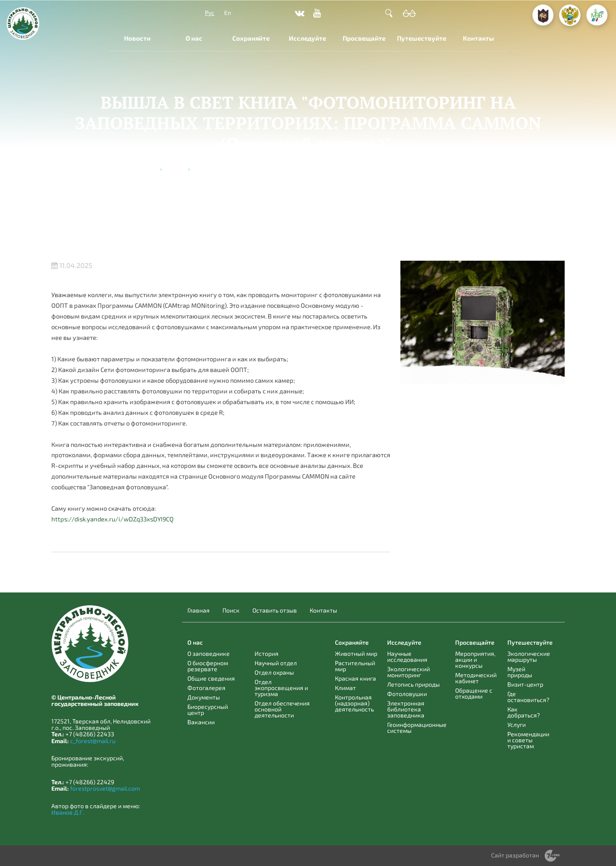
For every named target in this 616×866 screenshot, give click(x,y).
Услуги (517, 725)
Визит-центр (525, 684)
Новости (137, 38)
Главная (147, 169)
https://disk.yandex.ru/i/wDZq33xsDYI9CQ (113, 519)
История (267, 653)
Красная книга (355, 678)
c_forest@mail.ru (93, 741)
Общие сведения (211, 678)
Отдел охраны (274, 672)
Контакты (478, 38)
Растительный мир (355, 666)
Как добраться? (524, 712)
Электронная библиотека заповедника (406, 709)
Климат (345, 688)
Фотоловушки (407, 694)
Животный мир (356, 653)
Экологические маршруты (529, 656)
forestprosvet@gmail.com (105, 788)
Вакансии (201, 722)
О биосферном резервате (208, 666)
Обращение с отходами (474, 693)
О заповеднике (209, 653)
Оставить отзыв (275, 610)
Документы (204, 697)
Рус (210, 13)
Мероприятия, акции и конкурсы (475, 659)
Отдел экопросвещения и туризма (281, 688)
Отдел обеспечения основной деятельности (282, 709)
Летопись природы (413, 684)
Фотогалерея (206, 688)
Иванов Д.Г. (68, 812)
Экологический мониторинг (409, 672)
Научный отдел (276, 663)
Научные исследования (407, 656)
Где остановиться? (528, 697)
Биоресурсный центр (208, 710)
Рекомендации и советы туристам (528, 740)
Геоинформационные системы (417, 728)
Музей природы (520, 672)
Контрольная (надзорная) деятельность (354, 703)
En (228, 13)
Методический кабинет (476, 678)
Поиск (231, 610)
